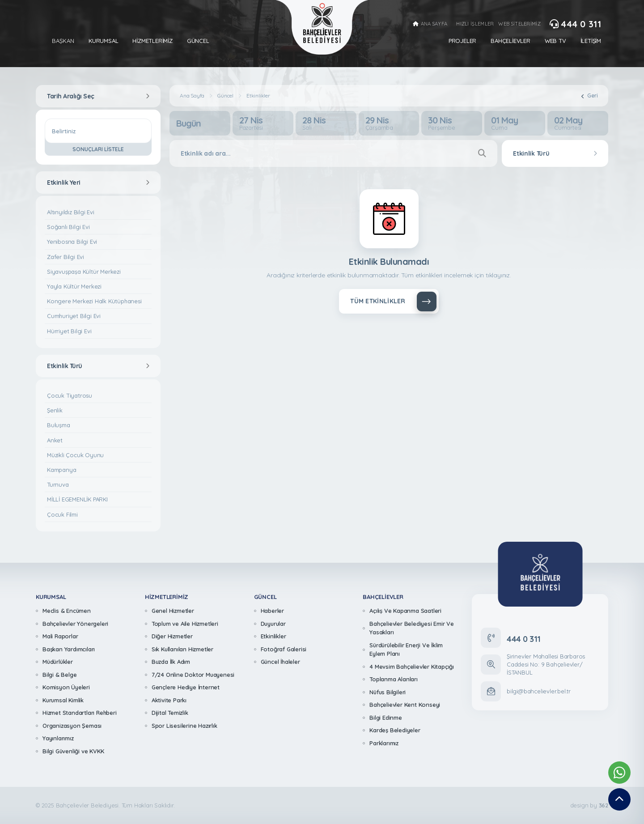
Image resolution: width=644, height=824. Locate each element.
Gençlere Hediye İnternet (186, 687)
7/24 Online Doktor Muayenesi (193, 675)
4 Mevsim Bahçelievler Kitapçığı (412, 667)
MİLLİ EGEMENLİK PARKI (77, 499)
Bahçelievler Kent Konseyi (405, 705)
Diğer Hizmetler (172, 636)
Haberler (272, 611)
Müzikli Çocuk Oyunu (75, 455)
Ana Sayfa (192, 96)
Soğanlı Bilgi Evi (68, 227)
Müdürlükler (58, 662)
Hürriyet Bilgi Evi (69, 331)
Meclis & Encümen (67, 611)
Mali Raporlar (60, 636)
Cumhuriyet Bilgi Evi (74, 316)
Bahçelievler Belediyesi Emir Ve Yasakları (412, 628)
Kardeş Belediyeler (395, 730)
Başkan (63, 41)
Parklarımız (384, 743)
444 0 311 (575, 24)
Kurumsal (103, 41)
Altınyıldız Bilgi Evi (71, 212)
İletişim (591, 41)
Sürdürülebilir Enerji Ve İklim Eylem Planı (406, 650)
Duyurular (273, 624)
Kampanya (61, 470)
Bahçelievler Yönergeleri (75, 624)
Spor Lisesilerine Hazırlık (184, 726)
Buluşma (59, 425)
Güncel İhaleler (280, 662)
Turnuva (58, 484)
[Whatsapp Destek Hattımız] (619, 773)
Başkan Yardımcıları (69, 649)
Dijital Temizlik (170, 713)
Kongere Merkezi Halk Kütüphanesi (94, 301)
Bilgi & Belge (59, 675)
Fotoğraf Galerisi (284, 649)
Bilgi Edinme (386, 718)
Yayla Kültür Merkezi (74, 286)
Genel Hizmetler (173, 611)
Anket (55, 440)
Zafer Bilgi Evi (66, 257)
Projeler (462, 41)
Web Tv (555, 41)
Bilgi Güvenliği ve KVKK (73, 751)
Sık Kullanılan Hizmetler (182, 649)
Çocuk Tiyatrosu (70, 395)
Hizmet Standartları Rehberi (80, 713)
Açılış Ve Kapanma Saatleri (405, 611)
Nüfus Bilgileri (388, 692)
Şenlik (55, 410)
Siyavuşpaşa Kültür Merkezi (84, 272)
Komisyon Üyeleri (66, 687)
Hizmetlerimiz (152, 41)
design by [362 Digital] (589, 805)
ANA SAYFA (430, 24)
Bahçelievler (511, 41)
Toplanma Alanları (394, 679)
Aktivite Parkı (169, 700)
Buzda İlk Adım (171, 662)
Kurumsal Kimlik (63, 700)
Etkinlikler (258, 96)
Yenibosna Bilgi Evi (72, 242)
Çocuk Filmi (62, 514)
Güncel (198, 41)
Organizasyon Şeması (72, 726)
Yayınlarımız (58, 738)
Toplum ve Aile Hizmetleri (185, 624)
